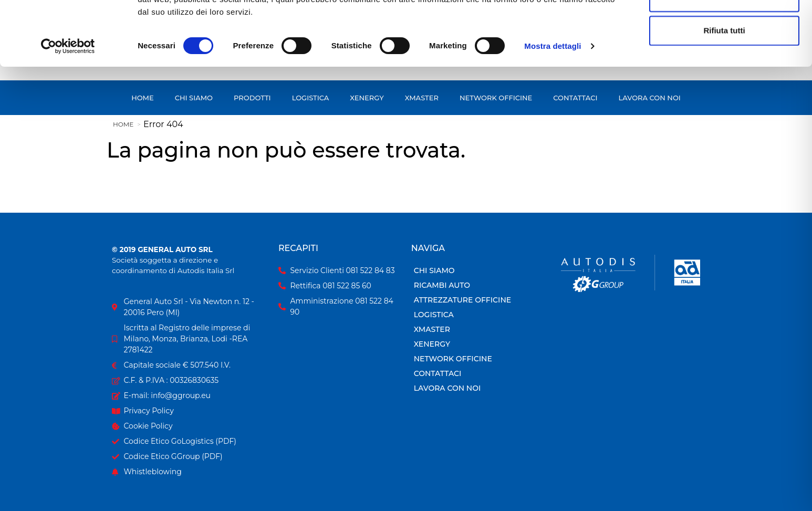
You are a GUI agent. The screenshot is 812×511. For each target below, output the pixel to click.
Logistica (434, 315)
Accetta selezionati (724, 61)
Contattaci (438, 373)
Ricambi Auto (442, 285)
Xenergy (432, 344)
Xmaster (432, 329)
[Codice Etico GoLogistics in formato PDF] (190, 441)
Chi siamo (434, 270)
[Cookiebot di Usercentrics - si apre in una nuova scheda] (68, 110)
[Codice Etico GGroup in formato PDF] (190, 457)
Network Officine (453, 359)
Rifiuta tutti (724, 94)
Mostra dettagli (553, 110)
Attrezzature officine (462, 300)
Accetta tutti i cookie (725, 27)
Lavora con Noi (447, 388)
